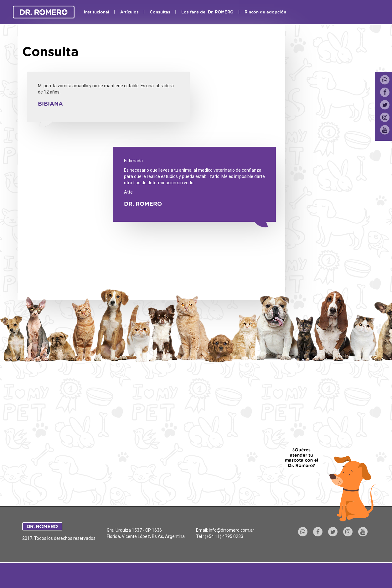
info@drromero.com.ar (232, 530)
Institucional (97, 12)
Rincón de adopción (265, 12)
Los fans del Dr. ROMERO (207, 12)
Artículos (129, 12)
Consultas (160, 12)
